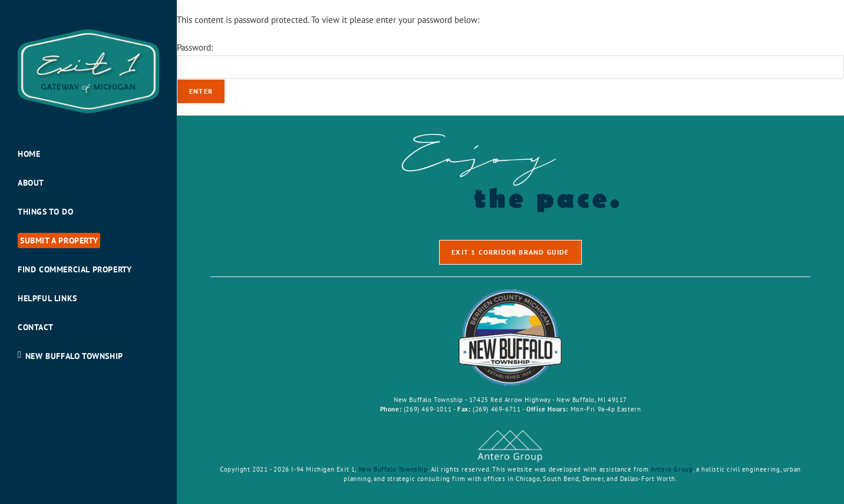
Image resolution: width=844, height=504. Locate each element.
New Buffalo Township (393, 469)
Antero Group (672, 469)
